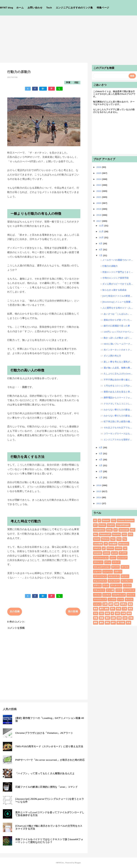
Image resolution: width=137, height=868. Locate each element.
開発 (107, 623)
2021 (99, 197)
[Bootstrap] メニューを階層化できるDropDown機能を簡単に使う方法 (118, 302)
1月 (101, 477)
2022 (99, 191)
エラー (113, 558)
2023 (99, 185)
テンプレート (127, 581)
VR (106, 544)
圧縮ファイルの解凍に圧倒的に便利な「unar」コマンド (46, 787)
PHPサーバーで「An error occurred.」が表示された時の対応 (50, 760)
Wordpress (124, 544)
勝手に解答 (104, 609)
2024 (99, 179)
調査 (96, 623)
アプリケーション (101, 558)
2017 (99, 221)
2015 (99, 491)
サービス (125, 567)
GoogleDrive (99, 530)
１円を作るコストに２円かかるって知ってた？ (119, 386)
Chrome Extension (126, 521)
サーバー (116, 567)
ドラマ (119, 590)
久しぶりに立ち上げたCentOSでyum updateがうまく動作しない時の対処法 (119, 374)
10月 (102, 237)
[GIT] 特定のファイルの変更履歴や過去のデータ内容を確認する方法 (118, 296)
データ (106, 585)
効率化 (124, 604)
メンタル (112, 600)
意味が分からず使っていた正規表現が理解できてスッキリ (119, 320)
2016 (99, 485)
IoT (116, 530)
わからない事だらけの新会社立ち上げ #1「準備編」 (119, 416)
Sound (97, 539)
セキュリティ (114, 576)
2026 (99, 167)
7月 (101, 255)
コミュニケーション (102, 567)
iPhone (110, 548)
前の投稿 (73, 611)
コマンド (116, 562)
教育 (130, 609)
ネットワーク (129, 590)
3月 (101, 465)
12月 (102, 226)
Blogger (78, 863)
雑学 (113, 623)
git (104, 548)
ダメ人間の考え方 (112, 356)
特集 (96, 618)
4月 (101, 460)
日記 (76, 82)
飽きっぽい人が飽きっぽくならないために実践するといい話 (119, 338)
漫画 (129, 613)
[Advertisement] (68, 37)
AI (99, 521)
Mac (96, 534)
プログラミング (119, 595)
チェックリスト (100, 581)
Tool (119, 539)
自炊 (125, 618)
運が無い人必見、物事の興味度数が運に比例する (119, 368)
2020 (99, 203)
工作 (124, 609)
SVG (130, 534)
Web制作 (113, 544)
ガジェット (98, 562)
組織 (113, 618)
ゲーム (108, 562)
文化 (96, 613)
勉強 (130, 604)
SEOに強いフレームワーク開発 (119, 344)
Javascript (124, 530)
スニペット (108, 572)
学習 (68, 82)
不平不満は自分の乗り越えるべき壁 (119, 380)
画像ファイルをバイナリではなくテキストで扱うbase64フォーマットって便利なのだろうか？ (49, 841)
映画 (107, 613)
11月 (102, 231)
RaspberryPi (105, 534)
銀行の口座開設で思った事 (117, 326)
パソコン (97, 595)
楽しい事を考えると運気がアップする (119, 362)
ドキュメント (99, 590)
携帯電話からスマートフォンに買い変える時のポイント (119, 398)
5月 (101, 453)
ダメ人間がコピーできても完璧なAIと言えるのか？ (118, 284)
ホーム (20, 8)
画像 (102, 618)
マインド (131, 595)
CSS (114, 521)
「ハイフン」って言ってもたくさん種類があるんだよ (45, 773)
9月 (101, 243)
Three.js (105, 539)
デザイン (97, 585)
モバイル (129, 600)
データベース (116, 585)
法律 (123, 613)
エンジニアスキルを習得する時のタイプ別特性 (119, 440)
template (98, 553)
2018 (99, 215)
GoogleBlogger (123, 525)
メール (121, 600)
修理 (111, 604)
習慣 (119, 618)
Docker (102, 525)
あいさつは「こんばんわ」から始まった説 (119, 314)
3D (95, 521)
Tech (49, 8)
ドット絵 (110, 590)
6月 (101, 447)
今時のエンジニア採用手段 (115, 278)
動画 (96, 609)
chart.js (97, 548)
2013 (99, 503)
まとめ (115, 553)
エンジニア (122, 558)
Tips (113, 539)
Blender (106, 521)
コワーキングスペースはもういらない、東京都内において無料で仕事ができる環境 (119, 434)
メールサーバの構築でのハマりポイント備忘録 (118, 260)
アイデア (123, 553)
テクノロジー (114, 581)
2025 (99, 173)
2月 (101, 471)
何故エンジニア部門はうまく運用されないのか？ (118, 272)
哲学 (113, 609)
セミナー (125, 576)
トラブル (127, 585)
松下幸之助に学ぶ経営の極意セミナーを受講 (119, 422)
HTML (109, 530)
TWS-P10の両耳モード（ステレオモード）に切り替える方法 (49, 747)
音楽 (129, 623)
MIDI (133, 530)
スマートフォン (100, 576)
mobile (119, 548)
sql (125, 548)
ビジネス (107, 595)
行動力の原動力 (110, 266)
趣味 (102, 623)
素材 (107, 618)
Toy (125, 539)
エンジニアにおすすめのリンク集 (74, 8)
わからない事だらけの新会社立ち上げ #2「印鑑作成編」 (119, 410)
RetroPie (116, 534)
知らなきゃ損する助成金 (114, 290)
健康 (117, 604)
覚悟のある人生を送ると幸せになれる (119, 392)
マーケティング (100, 600)
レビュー (97, 604)
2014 (99, 497)
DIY (95, 525)
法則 (117, 613)
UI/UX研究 (98, 544)
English (111, 525)
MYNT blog (7, 8)
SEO (124, 534)
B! (43, 89)
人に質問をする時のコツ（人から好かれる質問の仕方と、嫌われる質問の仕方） (118, 308)
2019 (99, 209)
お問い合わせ (35, 8)
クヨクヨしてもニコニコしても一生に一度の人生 (119, 404)
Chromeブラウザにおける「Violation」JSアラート (44, 733)
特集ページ (103, 8)
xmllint (107, 553)
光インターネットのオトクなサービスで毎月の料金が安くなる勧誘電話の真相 (119, 350)
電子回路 (121, 623)
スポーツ (118, 572)
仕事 (105, 604)
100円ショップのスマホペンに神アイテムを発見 (119, 332)
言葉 (131, 618)
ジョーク (97, 572)
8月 (101, 250)
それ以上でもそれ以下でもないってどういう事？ (119, 428)
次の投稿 (15, 611)
